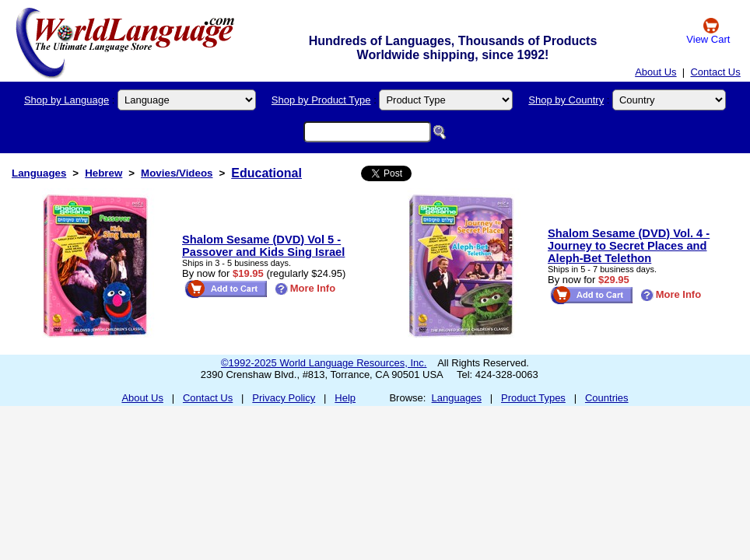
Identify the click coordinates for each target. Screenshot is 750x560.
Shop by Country (566, 100)
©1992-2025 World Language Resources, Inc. (324, 363)
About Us (655, 72)
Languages (39, 173)
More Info (305, 288)
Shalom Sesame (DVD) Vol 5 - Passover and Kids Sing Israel (263, 246)
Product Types (533, 398)
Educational (266, 173)
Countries (607, 398)
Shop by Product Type (321, 100)
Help (345, 398)
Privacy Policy (284, 398)
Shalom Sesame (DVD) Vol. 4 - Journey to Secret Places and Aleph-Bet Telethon (629, 246)
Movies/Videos (177, 173)
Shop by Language (67, 100)
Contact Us (715, 72)
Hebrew (103, 173)
